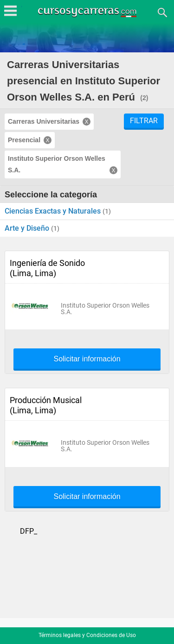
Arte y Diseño (28, 228)
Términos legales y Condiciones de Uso (87, 635)
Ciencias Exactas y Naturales (54, 211)
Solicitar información (87, 359)
